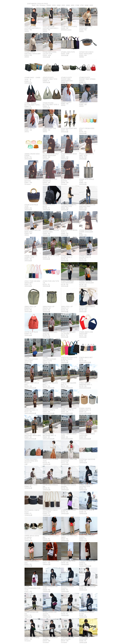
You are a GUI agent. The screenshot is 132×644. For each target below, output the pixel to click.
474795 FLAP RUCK (31, 332)
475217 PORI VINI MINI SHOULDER (32, 282)
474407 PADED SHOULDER (84, 638)
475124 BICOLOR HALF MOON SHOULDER (51, 155)
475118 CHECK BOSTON (66, 180)
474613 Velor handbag (32, 637)
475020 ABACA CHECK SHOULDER (87, 435)
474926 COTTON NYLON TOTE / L (67, 256)
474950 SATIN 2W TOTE (51, 256)
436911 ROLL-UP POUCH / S (67, 307)
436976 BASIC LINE (49, 128)
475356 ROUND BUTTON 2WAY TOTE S (51, 104)
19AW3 (45, 464)
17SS (82, 5)
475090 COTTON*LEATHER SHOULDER (31, 359)
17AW (77, 5)
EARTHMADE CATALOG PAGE (38, 4)
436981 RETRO (30, 128)
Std (37, 5)
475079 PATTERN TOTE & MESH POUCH (69, 358)
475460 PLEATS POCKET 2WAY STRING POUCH (87, 79)
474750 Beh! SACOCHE (87, 459)
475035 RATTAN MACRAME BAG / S (49, 435)
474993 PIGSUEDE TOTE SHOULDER (67, 282)
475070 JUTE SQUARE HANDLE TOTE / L (51, 409)
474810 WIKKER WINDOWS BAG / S (31, 409)
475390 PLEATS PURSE (69, 27)
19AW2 (27, 515)
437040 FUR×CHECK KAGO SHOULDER (86, 53)
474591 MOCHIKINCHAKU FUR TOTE (32, 588)
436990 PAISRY (66, 102)
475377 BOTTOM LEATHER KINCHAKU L (51, 27)
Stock (34, 5)
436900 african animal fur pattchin (32, 536)
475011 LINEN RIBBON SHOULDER (87, 307)
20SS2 (63, 105)
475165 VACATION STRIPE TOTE (31, 256)
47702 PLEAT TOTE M (87, 510)
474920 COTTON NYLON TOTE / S (85, 256)
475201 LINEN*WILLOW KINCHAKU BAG (87, 206)
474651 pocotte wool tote (87, 587)
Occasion (43, 5)
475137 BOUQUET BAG (69, 128)
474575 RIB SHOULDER (51, 561)
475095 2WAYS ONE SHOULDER (86, 333)
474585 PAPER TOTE (68, 561)
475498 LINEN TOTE (68, 52)
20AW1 (49, 5)
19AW (59, 5)
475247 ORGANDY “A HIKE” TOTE (86, 155)
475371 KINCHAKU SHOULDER (86, 27)
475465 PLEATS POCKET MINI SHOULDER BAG (67, 79)
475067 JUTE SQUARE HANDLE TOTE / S (69, 409)
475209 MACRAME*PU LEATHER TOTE (69, 206)
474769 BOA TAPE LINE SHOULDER (69, 460)
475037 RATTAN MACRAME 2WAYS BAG (33, 435)
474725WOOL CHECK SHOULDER (50, 511)
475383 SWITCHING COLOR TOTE (50, 53)
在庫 (49, 57)
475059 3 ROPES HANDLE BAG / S (85, 409)
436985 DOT (83, 103)
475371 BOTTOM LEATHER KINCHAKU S (32, 27)
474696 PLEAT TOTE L (69, 510)
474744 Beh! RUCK (31, 485)
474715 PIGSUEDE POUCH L (67, 587)
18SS (73, 5)
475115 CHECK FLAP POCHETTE (50, 180)
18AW (68, 5)
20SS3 (27, 31)
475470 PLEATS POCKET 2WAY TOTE (50, 78)
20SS (54, 5)
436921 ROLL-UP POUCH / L (30, 307)
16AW (86, 5)
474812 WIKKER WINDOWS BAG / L (86, 384)
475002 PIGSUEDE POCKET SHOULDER (86, 282)
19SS (63, 5)
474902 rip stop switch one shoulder (68, 333)
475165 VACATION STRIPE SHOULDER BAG (86, 232)
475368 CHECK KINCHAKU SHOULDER (33, 53)
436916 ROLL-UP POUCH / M (49, 307)
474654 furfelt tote (67, 612)
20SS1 (63, 286)
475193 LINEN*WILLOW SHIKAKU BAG (51, 231)
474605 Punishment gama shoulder (67, 638)
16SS (91, 5)
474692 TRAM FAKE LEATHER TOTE (86, 486)
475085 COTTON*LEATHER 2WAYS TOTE (49, 359)
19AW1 (82, 642)
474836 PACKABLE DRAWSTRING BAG (31, 460)
